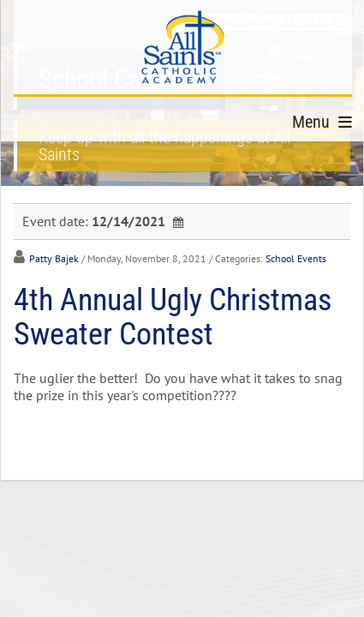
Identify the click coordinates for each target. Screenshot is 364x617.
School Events (296, 258)
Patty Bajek (54, 258)
